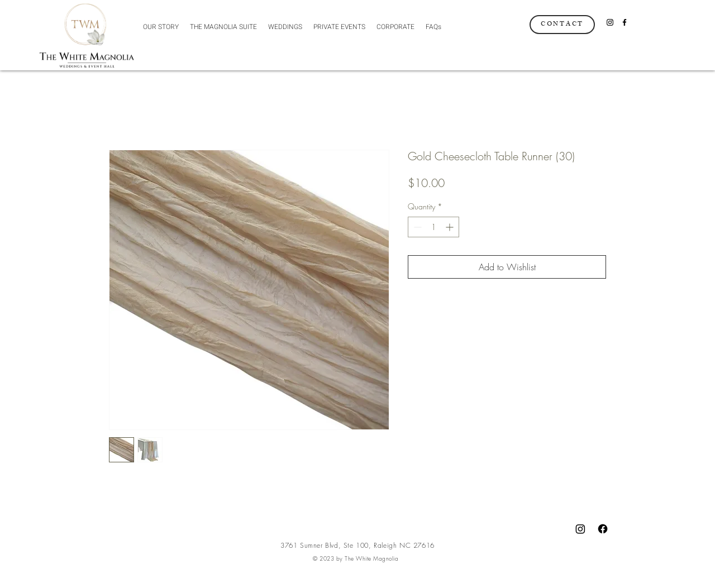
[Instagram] (610, 22)
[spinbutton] (433, 227)
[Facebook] (625, 22)
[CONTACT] (562, 25)
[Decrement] (416, 227)
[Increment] (451, 227)
